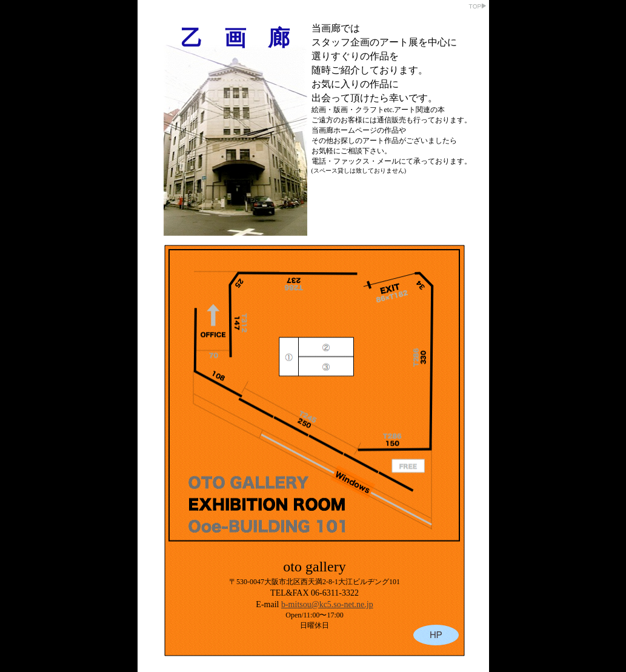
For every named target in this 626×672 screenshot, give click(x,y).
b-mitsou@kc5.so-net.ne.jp (327, 604)
